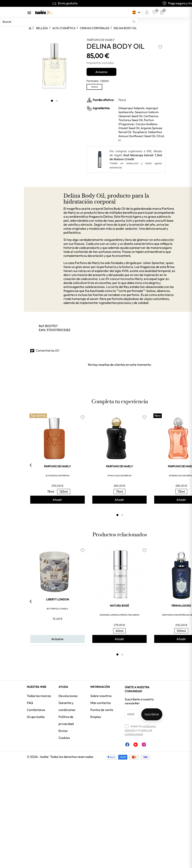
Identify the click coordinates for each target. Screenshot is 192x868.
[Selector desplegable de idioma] (137, 12)
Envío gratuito (65, 3)
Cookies (64, 738)
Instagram (144, 744)
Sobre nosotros (101, 696)
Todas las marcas (39, 696)
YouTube (136, 745)
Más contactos (101, 703)
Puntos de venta (102, 710)
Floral (122, 100)
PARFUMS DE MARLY (100, 40)
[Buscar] (69, 22)
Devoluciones (68, 696)
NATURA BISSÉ (119, 606)
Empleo (96, 717)
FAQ (30, 703)
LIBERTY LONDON (58, 599)
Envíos (63, 731)
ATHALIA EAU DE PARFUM (119, 476)
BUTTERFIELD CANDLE (57, 609)
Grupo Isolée (36, 717)
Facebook (127, 744)
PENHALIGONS (181, 606)
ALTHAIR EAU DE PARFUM (57, 476)
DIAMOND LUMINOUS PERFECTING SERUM (119, 615)
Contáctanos (36, 710)
